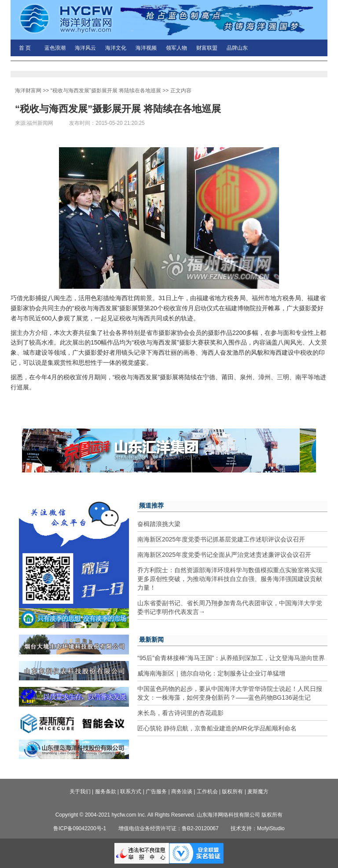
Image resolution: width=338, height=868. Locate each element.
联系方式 (131, 792)
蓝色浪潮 (55, 48)
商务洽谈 (182, 792)
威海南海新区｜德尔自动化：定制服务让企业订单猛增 (211, 673)
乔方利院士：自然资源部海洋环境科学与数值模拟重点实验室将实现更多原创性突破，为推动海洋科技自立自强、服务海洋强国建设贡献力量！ (230, 579)
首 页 (25, 48)
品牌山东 (237, 48)
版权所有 (232, 792)
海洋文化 (116, 48)
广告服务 (156, 792)
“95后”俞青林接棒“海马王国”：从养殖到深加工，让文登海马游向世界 (231, 658)
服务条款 (106, 792)
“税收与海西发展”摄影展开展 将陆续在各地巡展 (106, 91)
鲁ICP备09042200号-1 (80, 828)
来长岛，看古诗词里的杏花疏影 (180, 713)
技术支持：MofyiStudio (258, 828)
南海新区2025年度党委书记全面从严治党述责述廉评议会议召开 (224, 555)
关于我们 (80, 792)
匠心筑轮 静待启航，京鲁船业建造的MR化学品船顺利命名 (217, 728)
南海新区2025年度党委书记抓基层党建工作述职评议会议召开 (221, 539)
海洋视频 (146, 48)
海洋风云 (85, 48)
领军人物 (176, 48)
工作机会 (207, 792)
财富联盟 (207, 48)
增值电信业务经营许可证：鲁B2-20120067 (169, 828)
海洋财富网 (28, 91)
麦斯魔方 (258, 792)
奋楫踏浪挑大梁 (159, 524)
